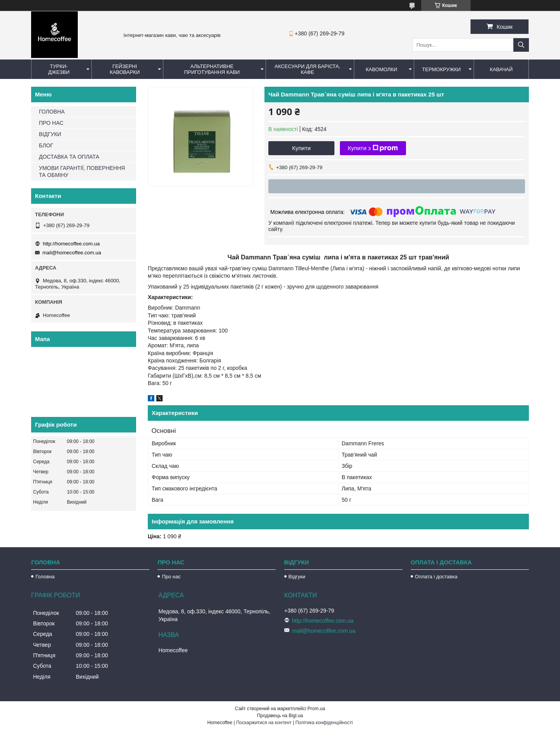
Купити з (373, 148)
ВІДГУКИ (50, 134)
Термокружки (441, 69)
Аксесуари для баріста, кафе (307, 69)
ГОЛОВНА (52, 112)
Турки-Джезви (59, 69)
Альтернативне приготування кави (212, 69)
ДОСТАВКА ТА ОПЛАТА (69, 157)
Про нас (171, 577)
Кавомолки (382, 69)
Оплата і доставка (436, 577)
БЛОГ (46, 145)
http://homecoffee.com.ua (71, 244)
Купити (301, 148)
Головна (45, 577)
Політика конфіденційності (324, 723)
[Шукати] (521, 45)
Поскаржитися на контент (264, 723)
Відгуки (297, 577)
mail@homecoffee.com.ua (72, 253)
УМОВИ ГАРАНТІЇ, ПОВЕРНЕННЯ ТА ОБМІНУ (82, 172)
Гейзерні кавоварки (125, 69)
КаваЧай (501, 69)
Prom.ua (316, 709)
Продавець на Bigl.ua (280, 716)
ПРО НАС (51, 123)
